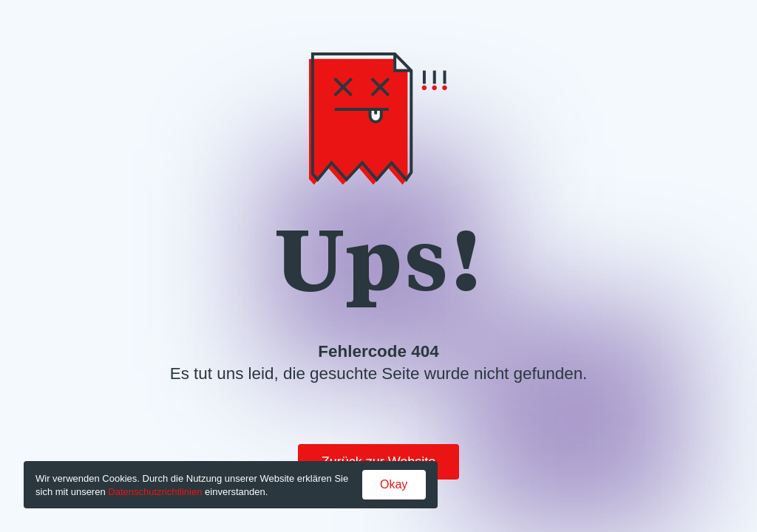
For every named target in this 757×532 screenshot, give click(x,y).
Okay (394, 484)
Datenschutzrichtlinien (155, 492)
